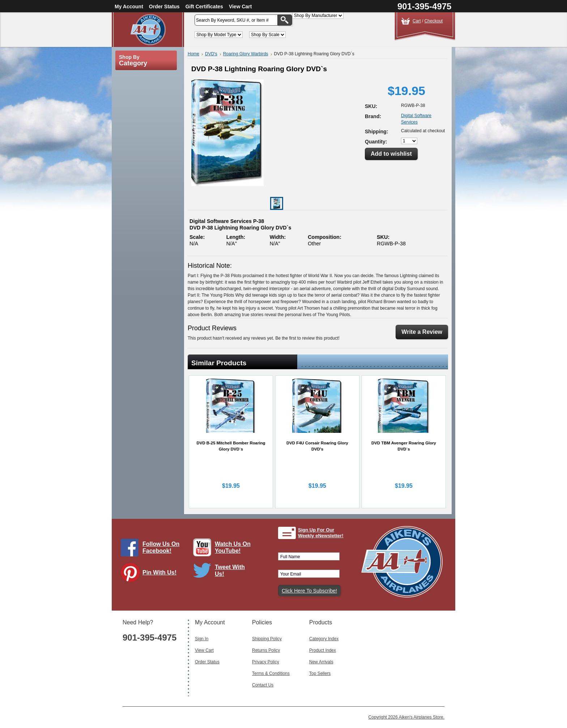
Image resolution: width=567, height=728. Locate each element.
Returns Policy (266, 650)
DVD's (211, 54)
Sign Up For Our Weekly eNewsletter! (321, 533)
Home (193, 54)
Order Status (164, 7)
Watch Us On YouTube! (233, 547)
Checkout (434, 21)
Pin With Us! (159, 572)
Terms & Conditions (271, 673)
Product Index (323, 650)
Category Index (324, 639)
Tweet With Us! (230, 570)
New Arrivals (321, 662)
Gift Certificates (204, 7)
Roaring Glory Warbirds (246, 54)
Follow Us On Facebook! (161, 547)
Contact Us (263, 685)
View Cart (240, 7)
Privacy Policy (266, 662)
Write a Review (422, 332)
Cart (417, 21)
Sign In (202, 639)
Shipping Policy (267, 639)
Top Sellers (320, 673)
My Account (129, 7)
